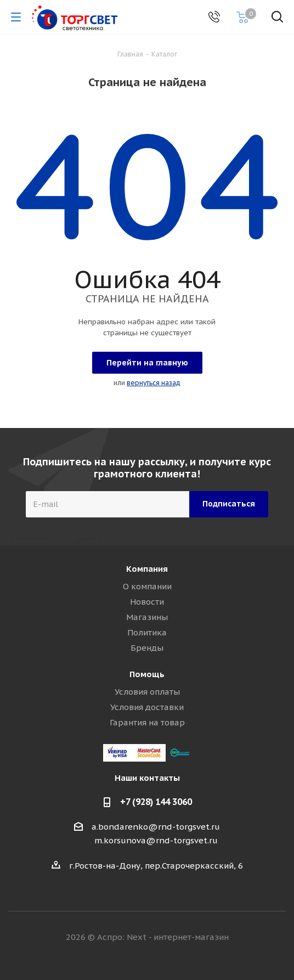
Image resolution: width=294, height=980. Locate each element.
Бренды (147, 648)
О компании (147, 586)
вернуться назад (154, 383)
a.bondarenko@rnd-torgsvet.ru (156, 827)
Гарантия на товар (147, 722)
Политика (147, 632)
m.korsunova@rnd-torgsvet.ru (156, 840)
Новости (147, 602)
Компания (147, 569)
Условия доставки (147, 707)
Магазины (147, 617)
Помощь (147, 674)
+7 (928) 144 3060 (156, 802)
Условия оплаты (147, 692)
